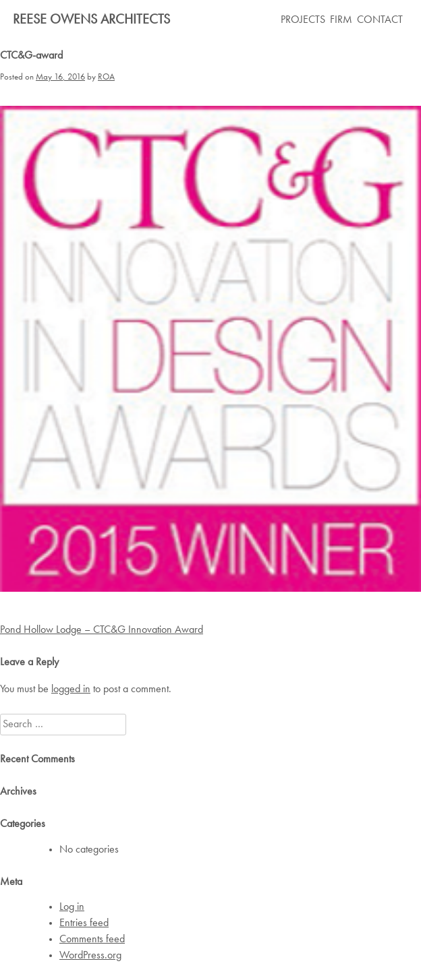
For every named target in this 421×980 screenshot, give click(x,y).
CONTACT (380, 20)
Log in (72, 907)
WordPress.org (90, 956)
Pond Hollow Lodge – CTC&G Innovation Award (102, 630)
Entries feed (84, 923)
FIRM (341, 20)
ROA (106, 77)
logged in (71, 690)
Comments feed (92, 940)
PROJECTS (303, 20)
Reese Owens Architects (91, 20)
